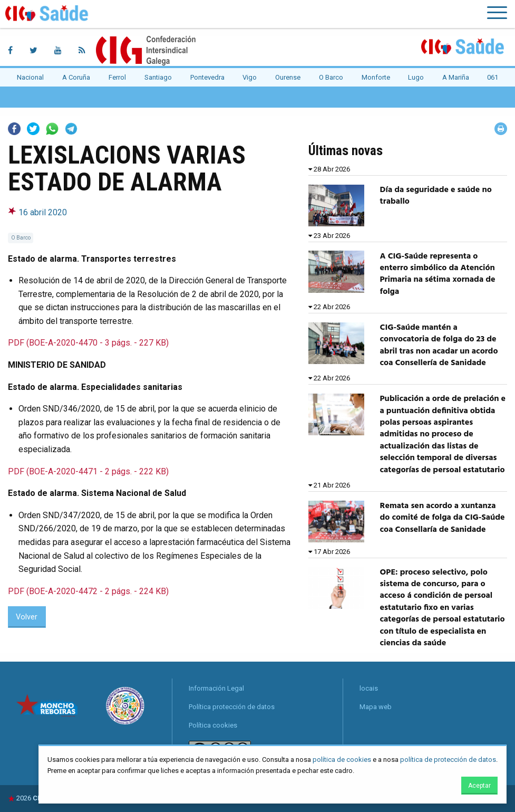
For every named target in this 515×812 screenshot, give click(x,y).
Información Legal (216, 688)
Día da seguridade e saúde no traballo (436, 196)
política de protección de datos (448, 760)
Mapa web (376, 707)
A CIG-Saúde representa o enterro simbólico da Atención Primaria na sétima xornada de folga (438, 274)
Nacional (30, 77)
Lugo (416, 77)
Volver (27, 617)
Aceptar (479, 786)
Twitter (33, 129)
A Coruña (76, 77)
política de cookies (342, 760)
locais (369, 688)
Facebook (14, 129)
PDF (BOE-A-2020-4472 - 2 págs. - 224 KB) (88, 591)
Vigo (250, 77)
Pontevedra (207, 77)
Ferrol (117, 77)
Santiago (158, 77)
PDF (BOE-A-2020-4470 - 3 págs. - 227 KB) (88, 343)
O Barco (331, 77)
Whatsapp (52, 129)
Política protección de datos (232, 707)
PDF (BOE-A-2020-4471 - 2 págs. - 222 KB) (88, 471)
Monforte (376, 77)
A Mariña (456, 77)
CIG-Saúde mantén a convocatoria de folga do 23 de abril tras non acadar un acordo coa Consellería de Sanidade (439, 345)
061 (493, 77)
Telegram (71, 129)
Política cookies (213, 725)
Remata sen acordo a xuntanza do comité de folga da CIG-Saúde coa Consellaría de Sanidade (443, 518)
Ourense (288, 77)
